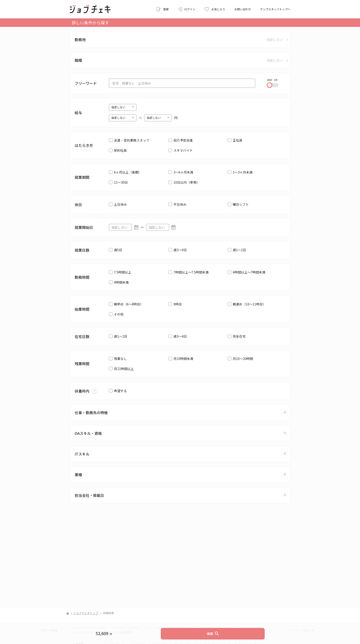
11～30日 (121, 182)
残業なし (120, 359)
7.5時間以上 (123, 272)
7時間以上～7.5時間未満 (191, 272)
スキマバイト (183, 150)
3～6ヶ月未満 (183, 172)
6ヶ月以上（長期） (128, 172)
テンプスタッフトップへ (275, 9)
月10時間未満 (183, 359)
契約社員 (120, 150)
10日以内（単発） (187, 182)
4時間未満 (121, 282)
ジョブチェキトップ (86, 613)
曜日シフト (241, 204)
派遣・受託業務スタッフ (132, 140)
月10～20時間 (243, 359)
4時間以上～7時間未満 (249, 272)
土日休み (120, 204)
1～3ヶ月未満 (243, 172)
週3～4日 (180, 250)
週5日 (118, 250)
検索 (213, 634)
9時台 (178, 304)
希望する (120, 391)
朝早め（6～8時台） (129, 304)
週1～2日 (239, 250)
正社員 (238, 140)
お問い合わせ (243, 9)
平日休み (180, 204)
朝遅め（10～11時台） (249, 304)
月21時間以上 (124, 369)
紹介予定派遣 (183, 140)
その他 (119, 314)
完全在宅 (239, 336)
